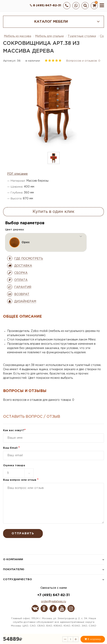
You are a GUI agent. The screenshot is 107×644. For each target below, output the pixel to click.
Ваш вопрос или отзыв (21, 480)
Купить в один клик (53, 212)
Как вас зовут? (14, 430)
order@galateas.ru (53, 601)
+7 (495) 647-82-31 (53, 595)
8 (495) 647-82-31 (46, 6)
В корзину (93, 639)
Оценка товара (14, 466)
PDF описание (17, 174)
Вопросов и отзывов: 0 (83, 61)
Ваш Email (11, 448)
